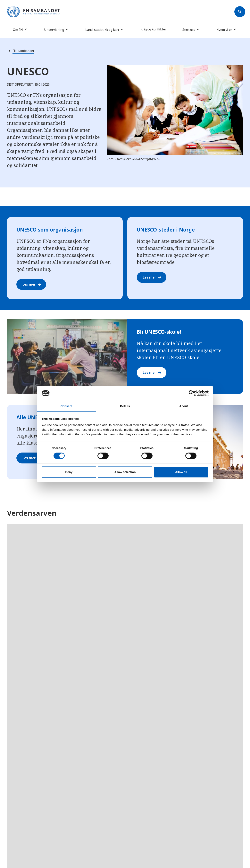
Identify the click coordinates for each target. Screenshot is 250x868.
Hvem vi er (224, 30)
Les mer (33, 284)
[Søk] (240, 12)
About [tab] (184, 406)
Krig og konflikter (153, 29)
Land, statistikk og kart (102, 30)
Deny (69, 472)
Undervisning (54, 30)
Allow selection (125, 472)
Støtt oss (189, 30)
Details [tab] (125, 406)
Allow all (181, 472)
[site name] (33, 12)
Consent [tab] (67, 406)
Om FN (18, 30)
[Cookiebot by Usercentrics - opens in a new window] (192, 393)
